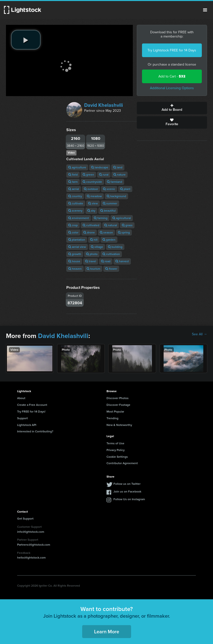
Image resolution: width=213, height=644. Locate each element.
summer (110, 203)
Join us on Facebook (127, 492)
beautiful (108, 211)
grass (127, 225)
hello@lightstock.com (31, 558)
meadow (94, 196)
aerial (74, 189)
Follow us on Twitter (127, 484)
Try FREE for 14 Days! (31, 412)
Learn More (107, 632)
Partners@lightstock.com (34, 545)
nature (120, 175)
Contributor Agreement (122, 463)
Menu (205, 10)
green (88, 175)
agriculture (77, 167)
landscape (100, 167)
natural (111, 225)
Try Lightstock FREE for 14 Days (172, 50)
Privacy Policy (116, 450)
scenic (109, 189)
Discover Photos (118, 398)
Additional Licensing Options (172, 88)
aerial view (77, 247)
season (106, 232)
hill (94, 240)
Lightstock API (27, 425)
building (115, 247)
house (74, 261)
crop (73, 225)
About (21, 398)
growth (75, 254)
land (118, 167)
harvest (122, 261)
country (75, 196)
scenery (75, 211)
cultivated (91, 225)
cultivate (76, 203)
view (93, 203)
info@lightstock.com (31, 532)
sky (91, 211)
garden (109, 240)
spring (124, 232)
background (116, 196)
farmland (115, 182)
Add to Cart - (172, 76)
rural (104, 175)
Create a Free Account (32, 405)
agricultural (122, 218)
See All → (199, 334)
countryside (92, 182)
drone (89, 232)
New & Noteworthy (119, 425)
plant (125, 189)
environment (79, 218)
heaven (75, 269)
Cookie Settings (117, 457)
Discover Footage (118, 405)
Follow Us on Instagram (129, 499)
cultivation (111, 254)
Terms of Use (115, 443)
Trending (112, 418)
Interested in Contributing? (35, 431)
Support (22, 418)
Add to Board (172, 108)
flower (111, 269)
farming (101, 218)
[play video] (26, 40)
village (97, 247)
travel (91, 261)
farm (73, 182)
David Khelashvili (104, 105)
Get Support (25, 519)
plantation (77, 240)
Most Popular (115, 412)
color (73, 232)
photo (92, 254)
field (73, 175)
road (106, 261)
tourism (93, 269)
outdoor (91, 189)
